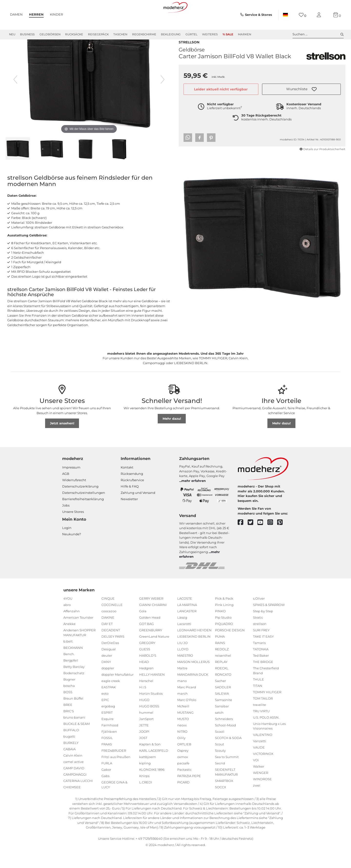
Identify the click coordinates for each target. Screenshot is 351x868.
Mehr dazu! (172, 436)
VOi (256, 778)
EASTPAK (109, 705)
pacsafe (183, 781)
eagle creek (111, 698)
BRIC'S (69, 729)
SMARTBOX (224, 798)
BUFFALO (71, 748)
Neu (12, 34)
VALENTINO (263, 752)
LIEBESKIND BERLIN (194, 654)
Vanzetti (260, 759)
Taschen (120, 34)
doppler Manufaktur (117, 692)
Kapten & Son (150, 762)
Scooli (220, 749)
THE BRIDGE (263, 679)
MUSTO (183, 736)
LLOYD (183, 667)
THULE (258, 697)
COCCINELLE (112, 622)
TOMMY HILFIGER (267, 710)
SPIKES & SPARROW (269, 622)
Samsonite (224, 717)
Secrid (220, 781)
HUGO (144, 717)
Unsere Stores (73, 529)
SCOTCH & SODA (228, 755)
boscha (69, 703)
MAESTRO (185, 673)
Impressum (71, 485)
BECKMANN (73, 665)
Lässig (182, 635)
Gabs (105, 793)
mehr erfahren (194, 498)
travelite (259, 722)
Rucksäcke (74, 34)
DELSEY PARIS (113, 654)
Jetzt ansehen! (62, 441)
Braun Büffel (73, 716)
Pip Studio (223, 635)
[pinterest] (282, 540)
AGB (66, 491)
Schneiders (224, 736)
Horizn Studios (151, 711)
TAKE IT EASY (263, 654)
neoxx (182, 743)
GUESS (145, 667)
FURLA (107, 781)
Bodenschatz (74, 691)
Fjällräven (109, 749)
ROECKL (222, 686)
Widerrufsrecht (74, 497)
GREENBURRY (151, 648)
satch (219, 730)
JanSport (146, 736)
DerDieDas (110, 660)
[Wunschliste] (303, 15)
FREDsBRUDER (114, 768)
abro (67, 622)
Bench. (69, 672)
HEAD (144, 679)
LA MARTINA (187, 622)
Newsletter (129, 517)
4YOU (68, 616)
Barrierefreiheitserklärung (83, 517)
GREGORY (147, 660)
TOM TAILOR (263, 716)
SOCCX (221, 805)
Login (67, 545)
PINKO (220, 629)
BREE (68, 722)
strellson (189, 51)
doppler (108, 686)
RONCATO (223, 692)
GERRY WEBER (151, 616)
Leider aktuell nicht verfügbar (221, 98)
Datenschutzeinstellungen (84, 510)
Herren (36, 14)
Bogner (69, 697)
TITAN (258, 703)
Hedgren (146, 686)
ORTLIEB (184, 762)
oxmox (183, 774)
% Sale (228, 34)
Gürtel (191, 34)
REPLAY (221, 679)
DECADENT (111, 648)
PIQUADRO (224, 641)
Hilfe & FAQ (130, 504)
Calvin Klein (73, 773)
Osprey (183, 768)
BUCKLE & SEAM (77, 741)
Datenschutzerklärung (80, 504)
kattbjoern (148, 774)
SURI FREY (261, 648)
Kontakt (127, 485)
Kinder (56, 14)
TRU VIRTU (261, 729)
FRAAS (107, 762)
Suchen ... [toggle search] (318, 34)
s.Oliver (259, 616)
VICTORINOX (263, 771)
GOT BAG (146, 641)
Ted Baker (261, 673)
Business (27, 34)
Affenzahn (72, 629)
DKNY (106, 679)
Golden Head (150, 635)
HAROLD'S (148, 673)
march (182, 711)
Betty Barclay (74, 684)
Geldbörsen (50, 34)
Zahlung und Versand (138, 510)
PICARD (183, 800)
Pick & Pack (224, 616)
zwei (257, 803)
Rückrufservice (132, 497)
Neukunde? (72, 552)
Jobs (66, 523)
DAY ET (107, 641)
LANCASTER (187, 629)
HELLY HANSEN (152, 692)
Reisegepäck (98, 34)
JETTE (144, 743)
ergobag (108, 724)
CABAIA (69, 767)
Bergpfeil (71, 678)
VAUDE (259, 765)
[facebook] (243, 540)
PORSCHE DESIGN (230, 648)
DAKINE (108, 635)
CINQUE (108, 616)
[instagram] (272, 540)
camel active (73, 779)
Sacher (220, 698)
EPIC (105, 717)
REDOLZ (222, 667)
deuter (107, 673)
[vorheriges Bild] (15, 97)
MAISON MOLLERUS (193, 679)
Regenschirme (144, 34)
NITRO (182, 749)
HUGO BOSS (149, 724)
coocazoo (109, 629)
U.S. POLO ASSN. (266, 735)
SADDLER (223, 705)
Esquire (107, 736)
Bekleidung (171, 34)
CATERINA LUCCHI (78, 798)
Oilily (181, 755)
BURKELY (71, 760)
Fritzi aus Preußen (116, 774)
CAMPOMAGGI (75, 792)
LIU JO (182, 660)
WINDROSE (262, 797)
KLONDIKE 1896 (152, 787)
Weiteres (210, 34)
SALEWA (222, 711)
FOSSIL (107, 755)
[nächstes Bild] (163, 97)
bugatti (69, 754)
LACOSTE (185, 616)
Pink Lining (224, 622)
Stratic (258, 635)
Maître (182, 686)
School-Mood (225, 743)
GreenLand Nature (154, 654)
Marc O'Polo (187, 717)
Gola (143, 629)
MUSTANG (185, 730)
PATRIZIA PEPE (189, 793)
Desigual (109, 667)
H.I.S (143, 705)
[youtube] (262, 540)
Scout (219, 762)
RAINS (220, 660)
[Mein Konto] (320, 15)
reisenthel (223, 673)
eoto (105, 711)
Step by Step (263, 629)
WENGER (261, 790)
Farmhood (110, 743)
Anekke (69, 641)
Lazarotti (184, 641)
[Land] (285, 15)
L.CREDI (146, 800)
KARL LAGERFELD (154, 768)
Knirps (144, 793)
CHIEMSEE (72, 805)
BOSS (68, 710)
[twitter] (253, 540)
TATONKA (261, 667)
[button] (301, 98)
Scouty (220, 768)
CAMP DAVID (74, 786)
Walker (259, 784)
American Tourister (78, 635)
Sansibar (222, 724)
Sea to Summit (227, 774)
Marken (244, 34)
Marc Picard (187, 705)
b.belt (68, 659)
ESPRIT (107, 730)
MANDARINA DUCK (193, 692)
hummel (146, 730)
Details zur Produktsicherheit (322, 158)
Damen (16, 14)
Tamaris (259, 660)
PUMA (220, 654)
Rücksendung (132, 491)
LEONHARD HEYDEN (194, 648)
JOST (143, 755)
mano (182, 698)
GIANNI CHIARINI (153, 622)
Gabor (106, 787)
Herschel (146, 698)
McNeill (183, 724)
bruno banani (74, 735)
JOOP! (144, 749)
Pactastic (184, 787)
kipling (145, 781)
